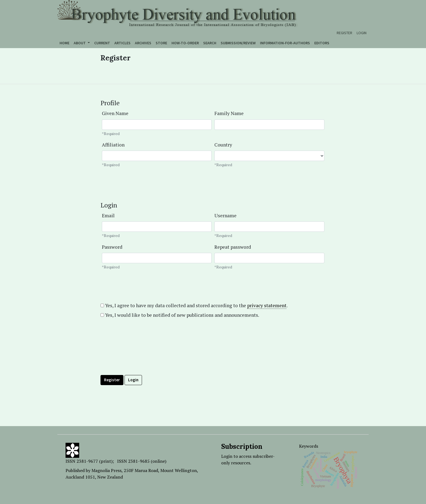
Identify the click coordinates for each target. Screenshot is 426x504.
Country (223, 145)
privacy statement (267, 305)
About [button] (80, 43)
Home (64, 43)
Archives (143, 43)
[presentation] (142, 359)
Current (102, 43)
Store (161, 43)
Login (362, 33)
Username (225, 216)
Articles (122, 43)
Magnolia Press (106, 470)
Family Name (229, 113)
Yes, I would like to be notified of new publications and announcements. (180, 315)
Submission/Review (238, 43)
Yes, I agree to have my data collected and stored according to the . (194, 306)
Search (210, 43)
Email (108, 216)
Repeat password (233, 247)
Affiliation (113, 145)
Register (344, 33)
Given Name (115, 113)
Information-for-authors (285, 43)
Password (112, 247)
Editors (322, 43)
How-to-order (185, 43)
